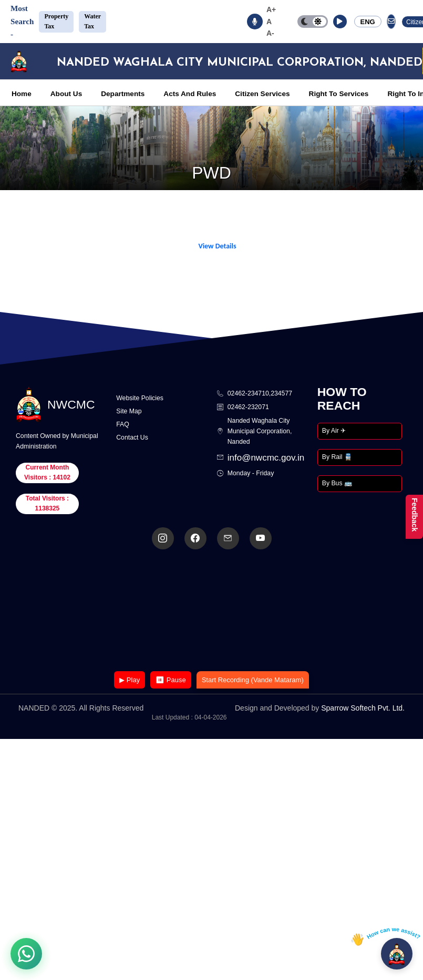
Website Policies (140, 398)
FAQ (123, 424)
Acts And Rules (190, 94)
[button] (340, 22)
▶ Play (130, 680)
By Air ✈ (334, 431)
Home (22, 94)
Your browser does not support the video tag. (212, 611)
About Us (66, 94)
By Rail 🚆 (337, 457)
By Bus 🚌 (337, 483)
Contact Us (132, 437)
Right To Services (339, 94)
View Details (217, 246)
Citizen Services (262, 94)
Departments (123, 94)
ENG (368, 22)
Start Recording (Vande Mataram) (253, 680)
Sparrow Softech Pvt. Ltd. (363, 708)
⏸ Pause (171, 680)
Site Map (129, 411)
